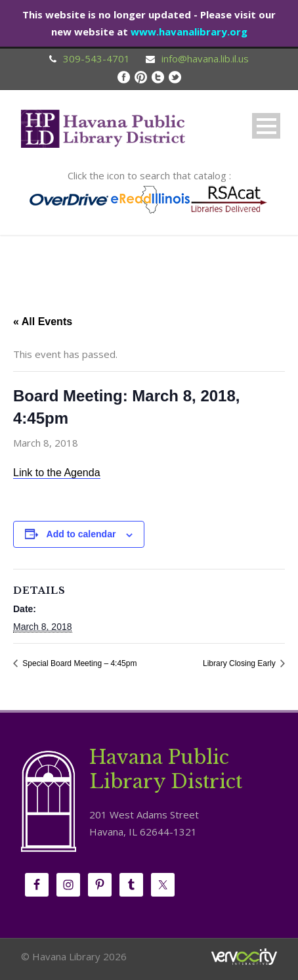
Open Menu (266, 126)
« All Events (43, 322)
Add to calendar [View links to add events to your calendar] (81, 534)
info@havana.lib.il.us (205, 58)
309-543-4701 (96, 58)
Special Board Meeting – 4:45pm (78, 663)
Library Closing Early (240, 663)
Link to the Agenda (57, 473)
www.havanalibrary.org (189, 32)
